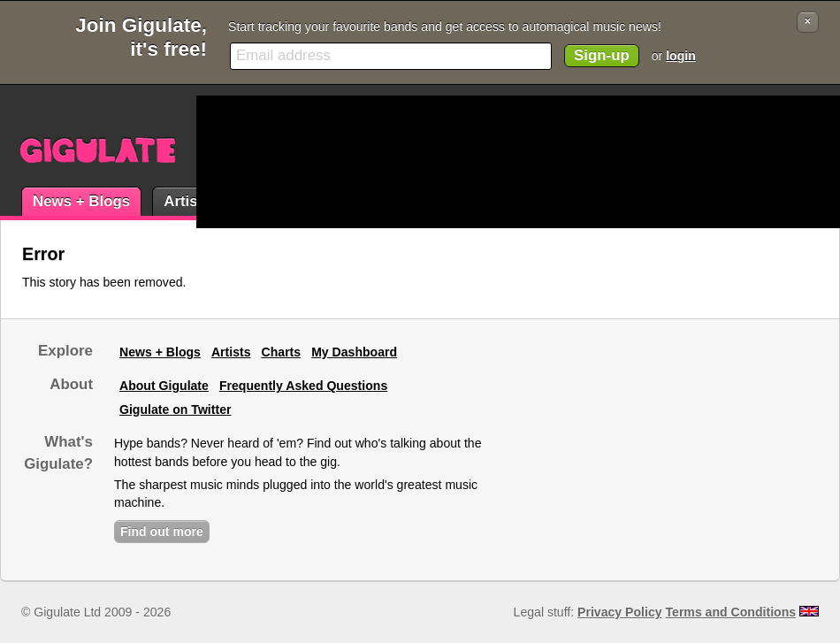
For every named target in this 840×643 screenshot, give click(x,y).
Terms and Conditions (731, 612)
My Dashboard (354, 352)
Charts (282, 352)
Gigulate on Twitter (175, 410)
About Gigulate (164, 386)
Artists (187, 201)
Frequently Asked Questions (303, 386)
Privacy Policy (619, 612)
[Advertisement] (277, 162)
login (681, 56)
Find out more (162, 532)
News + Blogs (81, 201)
